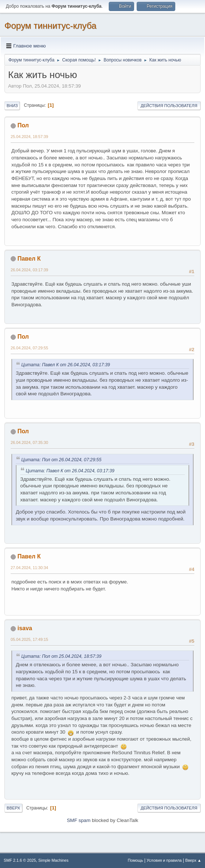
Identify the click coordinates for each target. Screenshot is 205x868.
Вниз (12, 106)
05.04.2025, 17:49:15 (29, 639)
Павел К (29, 259)
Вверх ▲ (193, 860)
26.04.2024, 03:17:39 (29, 270)
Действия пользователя (169, 106)
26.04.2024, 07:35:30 (29, 442)
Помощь (136, 860)
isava (25, 628)
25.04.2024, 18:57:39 (29, 137)
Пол (23, 125)
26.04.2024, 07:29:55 (29, 348)
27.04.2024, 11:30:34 (29, 568)
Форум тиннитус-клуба (50, 26)
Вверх (13, 808)
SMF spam (79, 820)
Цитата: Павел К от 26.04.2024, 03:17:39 (66, 365)
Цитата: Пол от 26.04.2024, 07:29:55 (61, 460)
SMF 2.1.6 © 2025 (20, 860)
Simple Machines (53, 860)
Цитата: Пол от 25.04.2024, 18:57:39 (61, 656)
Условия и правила (164, 860)
